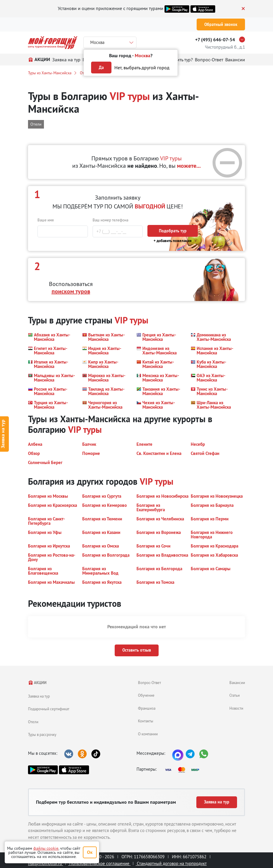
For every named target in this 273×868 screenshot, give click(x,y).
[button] (52, 337)
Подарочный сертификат (49, 709)
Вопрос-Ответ (149, 683)
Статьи (235, 695)
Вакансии (237, 683)
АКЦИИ (37, 683)
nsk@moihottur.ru (46, 863)
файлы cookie (46, 848)
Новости (236, 708)
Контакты (146, 721)
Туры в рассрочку (42, 734)
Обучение (146, 695)
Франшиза (147, 708)
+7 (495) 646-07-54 (215, 40)
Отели (33, 722)
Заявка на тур (39, 696)
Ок (90, 852)
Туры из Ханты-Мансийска (50, 73)
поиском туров (71, 291)
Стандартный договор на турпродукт (171, 863)
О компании (148, 734)
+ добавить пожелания (173, 241)
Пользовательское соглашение (99, 863)
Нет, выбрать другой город (142, 68)
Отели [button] (36, 124)
